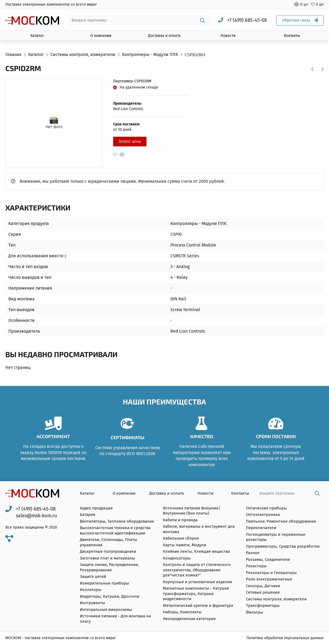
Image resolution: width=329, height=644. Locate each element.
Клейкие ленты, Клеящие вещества (196, 551)
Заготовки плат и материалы (107, 558)
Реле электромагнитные (269, 579)
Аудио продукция (96, 508)
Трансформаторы (263, 606)
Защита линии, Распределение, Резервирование (109, 567)
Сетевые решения (263, 592)
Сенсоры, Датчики (263, 586)
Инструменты (92, 603)
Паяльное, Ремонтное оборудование (281, 521)
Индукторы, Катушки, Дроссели (110, 596)
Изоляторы (91, 590)
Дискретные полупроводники (108, 551)
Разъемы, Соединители (268, 559)
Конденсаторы (177, 558)
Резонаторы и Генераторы (271, 573)
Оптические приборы (266, 508)
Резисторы (256, 566)
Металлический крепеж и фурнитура (198, 606)
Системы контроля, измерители (276, 599)
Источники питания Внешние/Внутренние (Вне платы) (192, 511)
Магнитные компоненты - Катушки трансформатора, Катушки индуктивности (196, 594)
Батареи (87, 515)
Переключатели (261, 528)
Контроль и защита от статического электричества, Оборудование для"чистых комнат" (197, 570)
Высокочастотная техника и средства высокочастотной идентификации (115, 530)
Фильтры (255, 612)
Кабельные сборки (181, 538)
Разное (253, 553)
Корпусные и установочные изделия (197, 582)
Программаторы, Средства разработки (283, 546)
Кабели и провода (180, 520)
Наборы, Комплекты (182, 612)
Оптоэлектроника (263, 515)
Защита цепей (93, 576)
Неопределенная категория (189, 619)
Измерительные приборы (104, 583)
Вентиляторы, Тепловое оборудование (117, 521)
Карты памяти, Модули (185, 545)
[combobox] (139, 20)
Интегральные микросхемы (106, 610)
